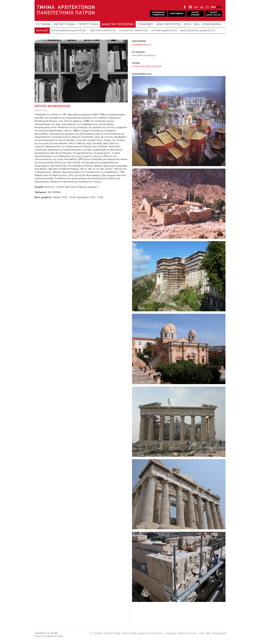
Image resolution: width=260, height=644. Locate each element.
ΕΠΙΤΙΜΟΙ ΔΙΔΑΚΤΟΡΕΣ (164, 31)
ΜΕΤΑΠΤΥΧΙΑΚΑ (65, 24)
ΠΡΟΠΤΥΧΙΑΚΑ (89, 24)
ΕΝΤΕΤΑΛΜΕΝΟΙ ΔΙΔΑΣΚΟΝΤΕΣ (69, 31)
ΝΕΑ (197, 24)
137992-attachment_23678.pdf (147, 66)
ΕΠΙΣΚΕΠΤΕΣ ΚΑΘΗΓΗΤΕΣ (134, 31)
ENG (219, 7)
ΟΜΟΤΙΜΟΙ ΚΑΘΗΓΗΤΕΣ (103, 31)
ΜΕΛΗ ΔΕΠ (42, 31)
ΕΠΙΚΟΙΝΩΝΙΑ (212, 24)
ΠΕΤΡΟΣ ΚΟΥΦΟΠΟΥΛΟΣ (53, 106)
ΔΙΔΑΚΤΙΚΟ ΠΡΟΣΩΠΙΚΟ (118, 24)
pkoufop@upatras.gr (142, 45)
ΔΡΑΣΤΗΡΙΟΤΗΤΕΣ (169, 24)
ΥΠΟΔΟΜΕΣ (145, 24)
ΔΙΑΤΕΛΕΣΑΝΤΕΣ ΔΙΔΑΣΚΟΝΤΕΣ (198, 31)
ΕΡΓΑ (187, 24)
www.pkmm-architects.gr (144, 55)
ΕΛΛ (213, 7)
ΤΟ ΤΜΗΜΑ (43, 24)
